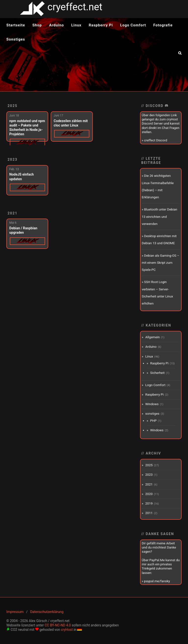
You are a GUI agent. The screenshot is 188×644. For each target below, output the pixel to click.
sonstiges (153, 414)
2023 (12, 159)
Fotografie (163, 25)
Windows (152, 404)
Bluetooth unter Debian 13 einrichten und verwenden (159, 217)
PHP (153, 421)
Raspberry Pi (101, 25)
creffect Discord (156, 140)
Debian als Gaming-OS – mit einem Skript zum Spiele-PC (160, 263)
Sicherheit (158, 373)
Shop (37, 25)
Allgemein (153, 337)
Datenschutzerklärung (47, 612)
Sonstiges (16, 39)
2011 (149, 513)
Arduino (57, 25)
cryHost (67, 630)
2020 (149, 494)
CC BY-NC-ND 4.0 (58, 625)
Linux (76, 25)
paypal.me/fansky (157, 581)
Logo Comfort (133, 25)
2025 (12, 106)
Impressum (15, 612)
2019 (149, 503)
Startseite (16, 25)
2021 (12, 213)
